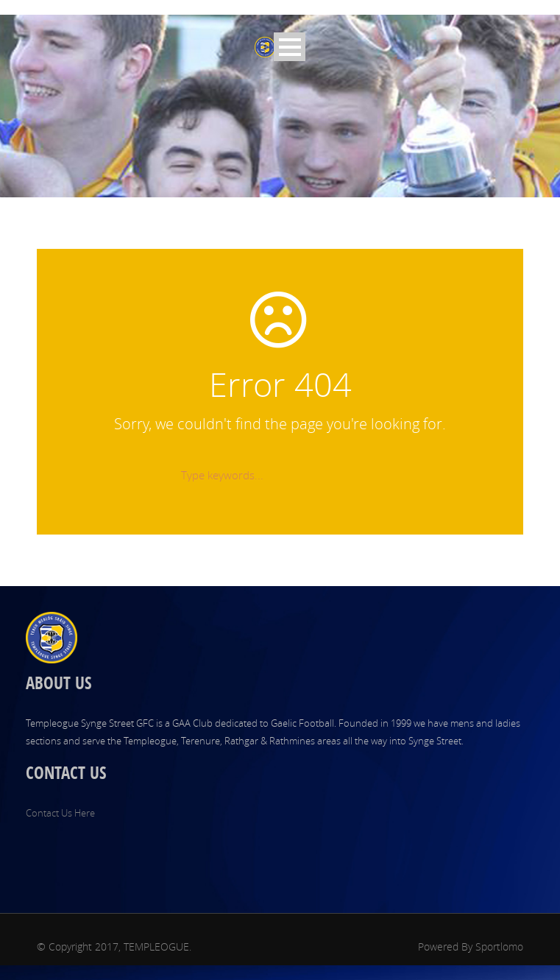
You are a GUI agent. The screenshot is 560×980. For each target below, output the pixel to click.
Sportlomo (499, 946)
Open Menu (290, 47)
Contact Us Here (60, 813)
